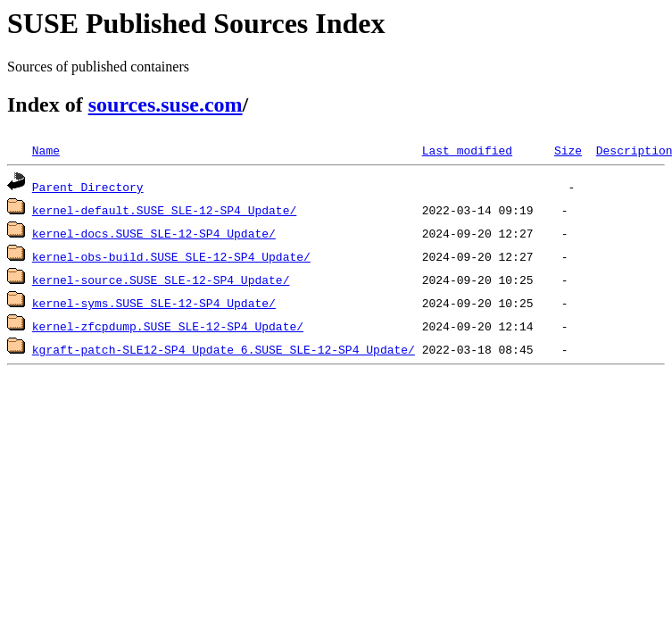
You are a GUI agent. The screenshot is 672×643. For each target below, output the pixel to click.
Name (46, 150)
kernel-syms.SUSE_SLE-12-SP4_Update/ (154, 303)
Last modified (467, 150)
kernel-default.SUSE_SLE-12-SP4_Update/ (164, 210)
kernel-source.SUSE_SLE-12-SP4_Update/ (161, 280)
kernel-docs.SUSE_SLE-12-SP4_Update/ (154, 233)
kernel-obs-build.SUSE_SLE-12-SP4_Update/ (171, 256)
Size (568, 150)
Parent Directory (88, 187)
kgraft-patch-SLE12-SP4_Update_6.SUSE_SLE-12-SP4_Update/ (224, 349)
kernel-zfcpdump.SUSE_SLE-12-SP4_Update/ (168, 326)
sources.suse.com (166, 104)
